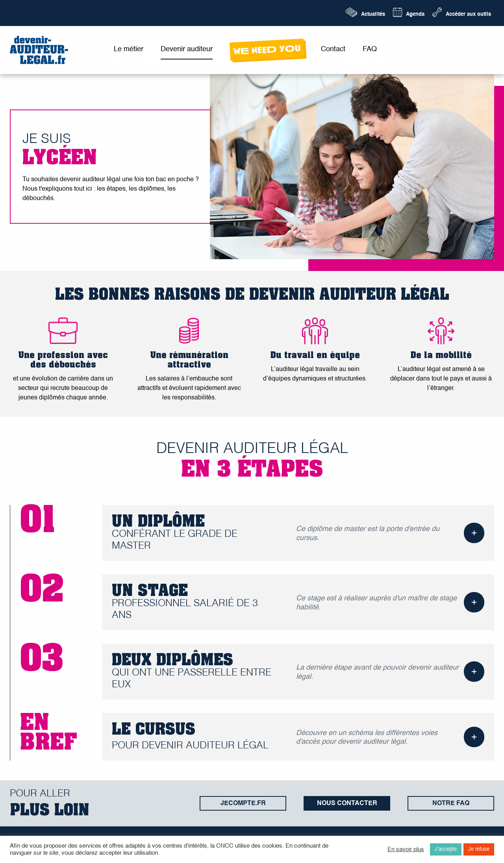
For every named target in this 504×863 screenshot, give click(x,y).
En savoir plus (406, 850)
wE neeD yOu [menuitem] (267, 50)
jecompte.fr (243, 804)
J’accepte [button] (446, 849)
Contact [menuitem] (333, 49)
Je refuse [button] (479, 849)
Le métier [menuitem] (129, 49)
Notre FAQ (451, 804)
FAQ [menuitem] (370, 49)
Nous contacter (347, 804)
